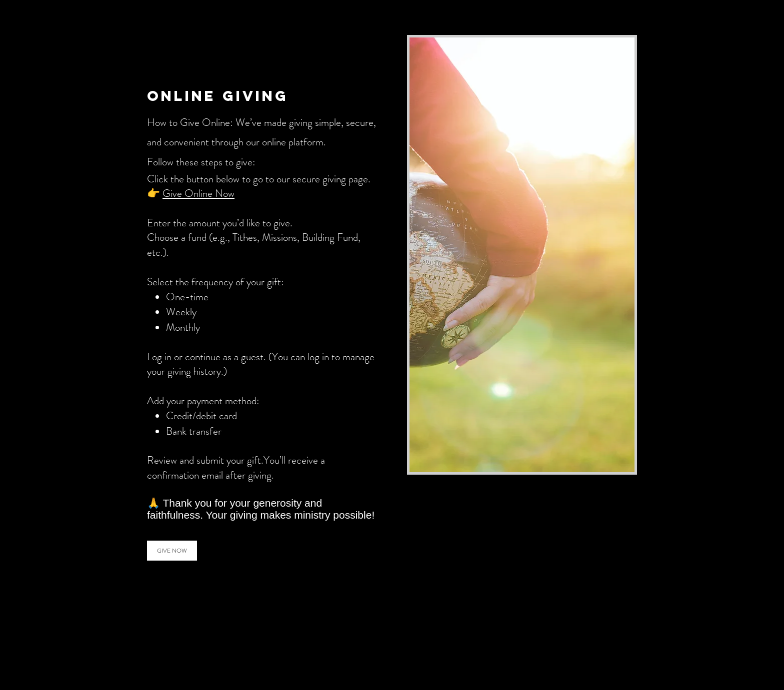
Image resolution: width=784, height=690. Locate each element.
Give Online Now (198, 193)
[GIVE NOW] (172, 551)
